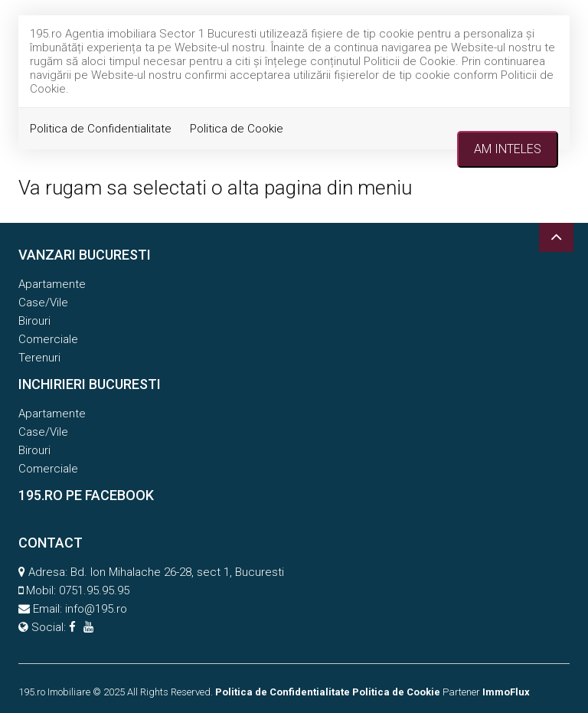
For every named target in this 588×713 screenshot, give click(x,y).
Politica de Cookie (237, 129)
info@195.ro (96, 609)
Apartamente (52, 284)
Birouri (34, 321)
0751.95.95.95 (94, 590)
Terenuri (39, 358)
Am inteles (508, 149)
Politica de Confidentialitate (101, 129)
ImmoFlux (506, 692)
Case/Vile (43, 303)
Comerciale (48, 339)
